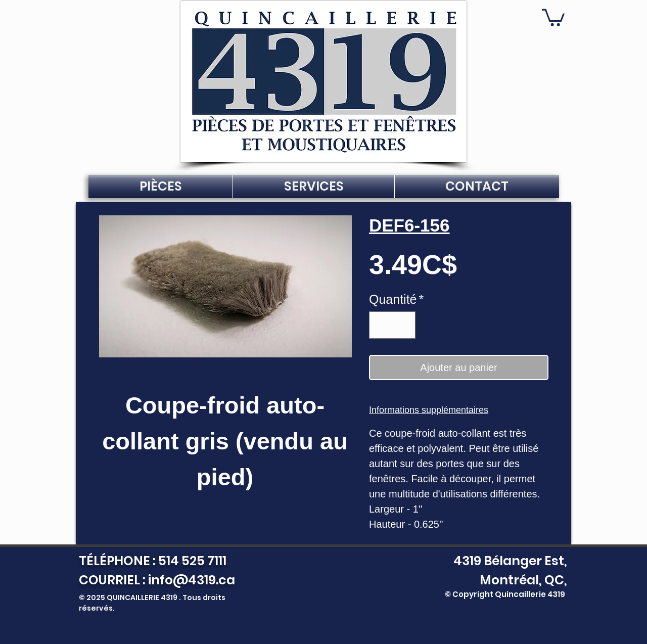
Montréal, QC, (523, 580)
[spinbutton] (392, 325)
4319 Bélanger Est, (508, 561)
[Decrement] (381, 325)
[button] (553, 17)
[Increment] (404, 325)
